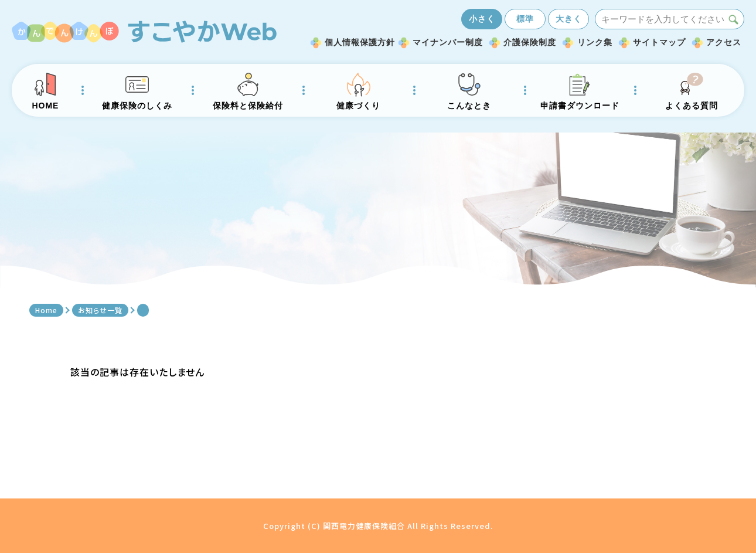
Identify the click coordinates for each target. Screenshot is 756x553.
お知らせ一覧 (100, 310)
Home (46, 310)
